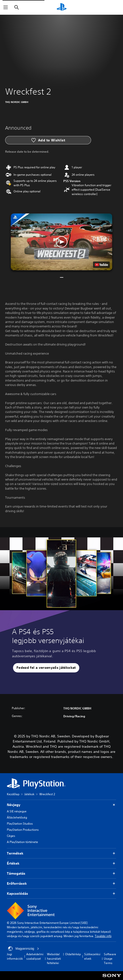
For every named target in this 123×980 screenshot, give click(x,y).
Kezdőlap (13, 794)
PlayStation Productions (23, 830)
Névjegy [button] (61, 805)
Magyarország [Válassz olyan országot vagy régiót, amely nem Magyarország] (24, 949)
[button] (61, 242)
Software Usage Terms (110, 959)
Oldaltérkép (73, 954)
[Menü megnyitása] (6, 7)
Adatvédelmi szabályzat (35, 956)
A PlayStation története (22, 842)
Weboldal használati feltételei (54, 959)
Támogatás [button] (61, 874)
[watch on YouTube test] (101, 265)
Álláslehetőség (17, 817)
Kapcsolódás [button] (61, 894)
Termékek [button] (61, 853)
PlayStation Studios (20, 824)
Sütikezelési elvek (92, 956)
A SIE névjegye (17, 811)
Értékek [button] (61, 863)
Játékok (29, 794)
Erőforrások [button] (61, 884)
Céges (11, 836)
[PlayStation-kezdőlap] (62, 7)
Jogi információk (15, 956)
